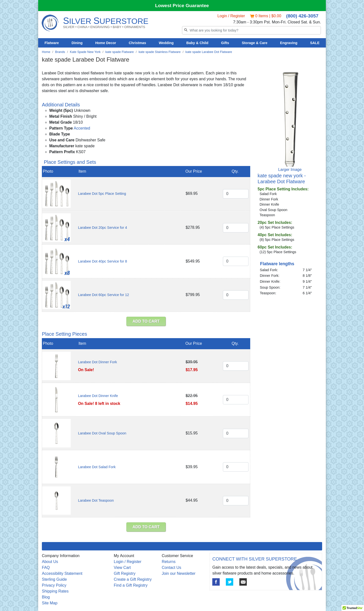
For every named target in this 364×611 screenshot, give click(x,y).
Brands (60, 52)
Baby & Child (198, 43)
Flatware (52, 43)
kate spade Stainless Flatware (160, 52)
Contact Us (172, 568)
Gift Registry (125, 573)
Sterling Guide (54, 579)
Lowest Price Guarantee (182, 6)
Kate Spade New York (85, 52)
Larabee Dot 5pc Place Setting (102, 194)
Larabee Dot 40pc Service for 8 (103, 261)
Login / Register (231, 16)
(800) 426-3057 (302, 16)
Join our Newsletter (179, 573)
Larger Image (290, 170)
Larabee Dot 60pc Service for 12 (104, 295)
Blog (46, 597)
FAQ (46, 568)
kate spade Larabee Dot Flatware (209, 52)
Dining (77, 43)
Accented (82, 128)
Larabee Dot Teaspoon (96, 500)
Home (46, 52)
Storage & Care (255, 43)
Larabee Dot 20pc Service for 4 (103, 228)
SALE (315, 43)
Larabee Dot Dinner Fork (98, 362)
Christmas (137, 43)
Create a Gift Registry (133, 579)
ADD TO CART (146, 321)
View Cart (122, 568)
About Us (50, 562)
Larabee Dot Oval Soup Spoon (102, 433)
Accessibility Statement (62, 573)
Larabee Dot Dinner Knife (98, 396)
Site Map (50, 603)
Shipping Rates (55, 591)
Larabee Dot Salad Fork (97, 467)
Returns (169, 562)
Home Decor (106, 43)
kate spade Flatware (120, 52)
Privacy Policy (54, 585)
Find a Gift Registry (131, 585)
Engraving (289, 43)
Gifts (225, 43)
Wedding (166, 43)
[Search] (251, 30)
